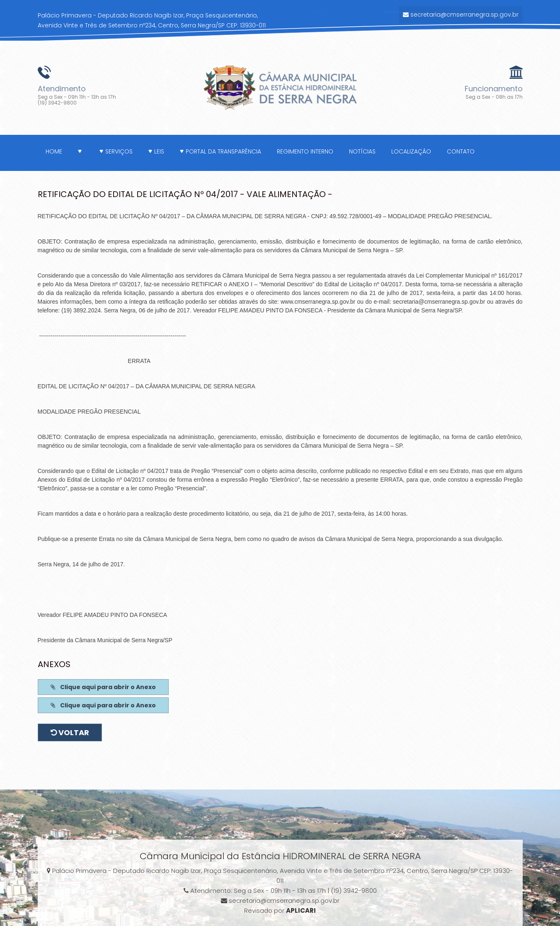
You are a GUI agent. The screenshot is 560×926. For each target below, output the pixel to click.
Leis (156, 151)
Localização (411, 151)
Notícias (362, 151)
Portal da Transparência (221, 151)
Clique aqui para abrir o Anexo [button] (103, 687)
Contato (461, 151)
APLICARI (301, 910)
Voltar (70, 732)
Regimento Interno (305, 151)
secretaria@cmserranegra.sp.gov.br (461, 15)
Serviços (116, 151)
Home (54, 151)
